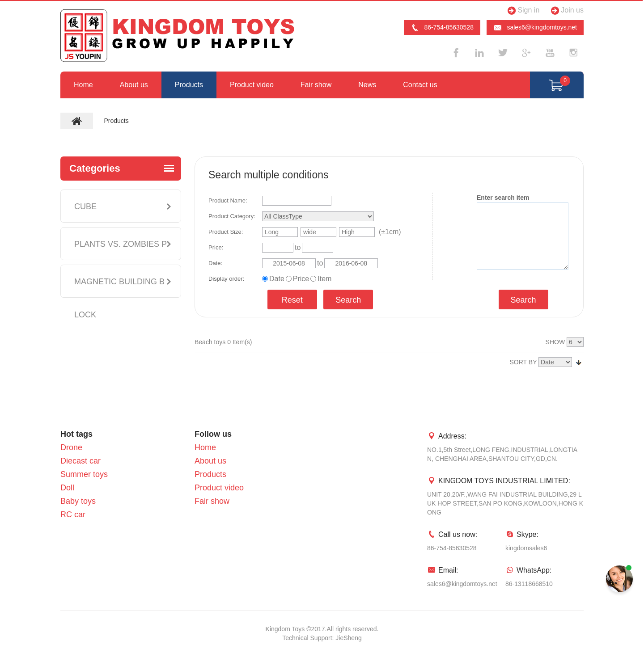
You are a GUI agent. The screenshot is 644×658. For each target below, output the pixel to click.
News (367, 85)
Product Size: (226, 232)
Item (324, 279)
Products (189, 85)
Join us (566, 11)
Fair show (316, 85)
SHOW (555, 342)
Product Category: (232, 216)
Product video (252, 85)
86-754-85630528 (442, 28)
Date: (215, 263)
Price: (216, 247)
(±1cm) (390, 232)
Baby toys (78, 501)
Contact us (420, 85)
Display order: (226, 279)
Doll (67, 488)
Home (83, 85)
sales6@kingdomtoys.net (535, 28)
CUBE (85, 207)
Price (301, 279)
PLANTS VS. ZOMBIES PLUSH (121, 261)
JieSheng (348, 638)
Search (348, 300)
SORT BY (523, 362)
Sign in (522, 11)
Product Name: (228, 200)
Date (277, 279)
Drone (71, 447)
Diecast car (80, 461)
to (298, 247)
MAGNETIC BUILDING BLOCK (119, 298)
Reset (292, 300)
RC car (73, 515)
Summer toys (84, 474)
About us (134, 85)
